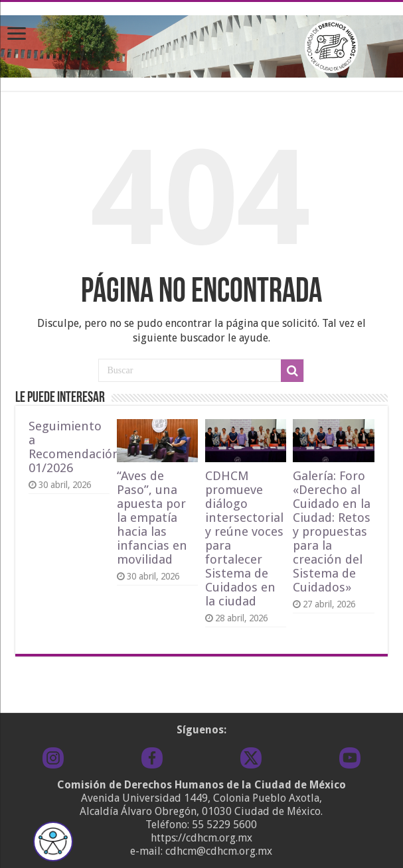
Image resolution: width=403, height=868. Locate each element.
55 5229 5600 (224, 825)
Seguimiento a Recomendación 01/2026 (74, 447)
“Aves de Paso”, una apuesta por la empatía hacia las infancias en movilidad (152, 518)
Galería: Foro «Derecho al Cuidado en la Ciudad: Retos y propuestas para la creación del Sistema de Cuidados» (332, 531)
